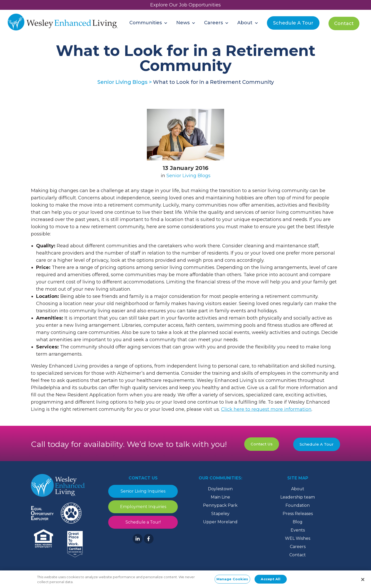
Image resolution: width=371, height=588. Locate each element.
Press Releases (298, 514)
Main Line (220, 497)
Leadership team (298, 497)
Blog (298, 522)
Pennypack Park (220, 505)
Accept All (270, 580)
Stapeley (220, 514)
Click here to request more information (266, 409)
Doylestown (220, 489)
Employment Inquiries (143, 507)
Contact (298, 555)
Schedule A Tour (317, 444)
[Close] (363, 581)
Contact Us (262, 444)
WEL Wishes (298, 538)
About (298, 489)
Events (298, 530)
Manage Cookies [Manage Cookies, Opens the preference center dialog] (232, 580)
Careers (298, 547)
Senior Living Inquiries (143, 491)
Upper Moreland (220, 522)
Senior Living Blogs (188, 176)
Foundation (298, 505)
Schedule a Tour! (143, 522)
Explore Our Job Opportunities (185, 5)
